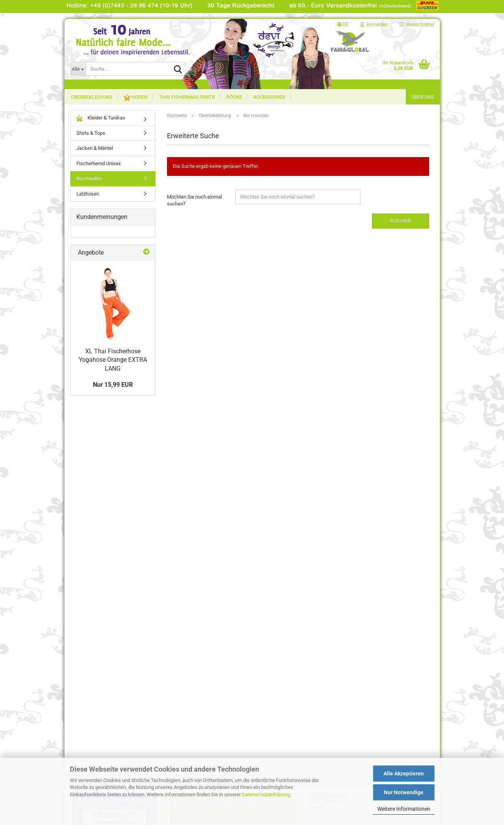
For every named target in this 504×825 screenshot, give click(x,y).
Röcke (234, 97)
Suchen (401, 221)
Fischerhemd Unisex (98, 163)
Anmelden (374, 25)
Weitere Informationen (404, 809)
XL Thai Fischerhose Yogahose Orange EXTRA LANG (113, 360)
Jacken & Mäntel (95, 148)
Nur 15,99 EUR (113, 385)
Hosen (136, 97)
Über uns (423, 97)
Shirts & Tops (91, 133)
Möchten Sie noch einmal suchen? (194, 200)
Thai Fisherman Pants (187, 97)
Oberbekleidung (92, 97)
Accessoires (269, 97)
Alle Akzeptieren (404, 774)
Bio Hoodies (89, 178)
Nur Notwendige (404, 792)
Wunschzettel (417, 25)
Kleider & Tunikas (101, 118)
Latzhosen (88, 194)
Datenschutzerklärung (266, 794)
